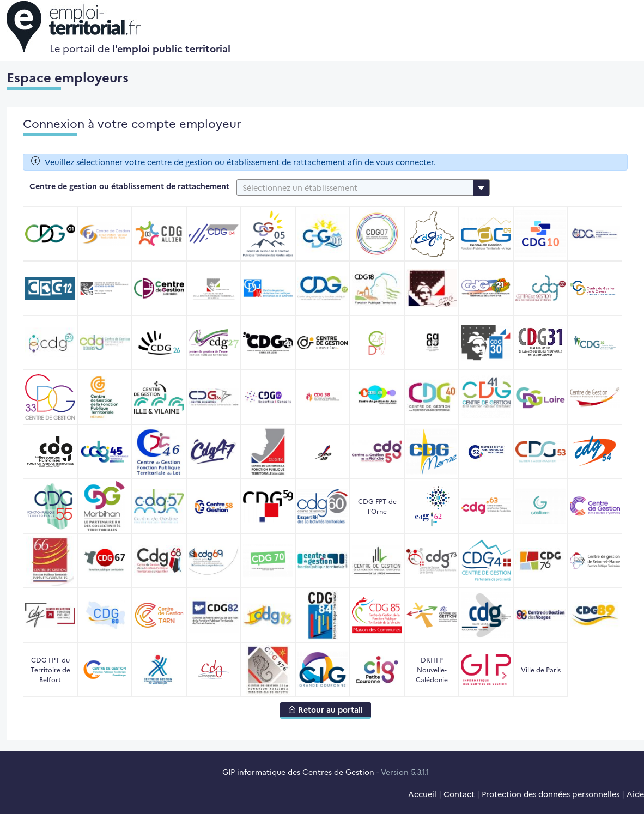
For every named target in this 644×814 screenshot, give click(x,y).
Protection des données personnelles (551, 794)
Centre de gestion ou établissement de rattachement (129, 186)
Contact (459, 794)
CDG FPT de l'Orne (377, 506)
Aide (635, 794)
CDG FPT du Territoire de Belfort (50, 669)
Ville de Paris (541, 669)
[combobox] (363, 187)
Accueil (422, 794)
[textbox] (363, 187)
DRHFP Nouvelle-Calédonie (432, 669)
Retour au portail (326, 709)
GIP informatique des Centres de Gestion (298, 772)
